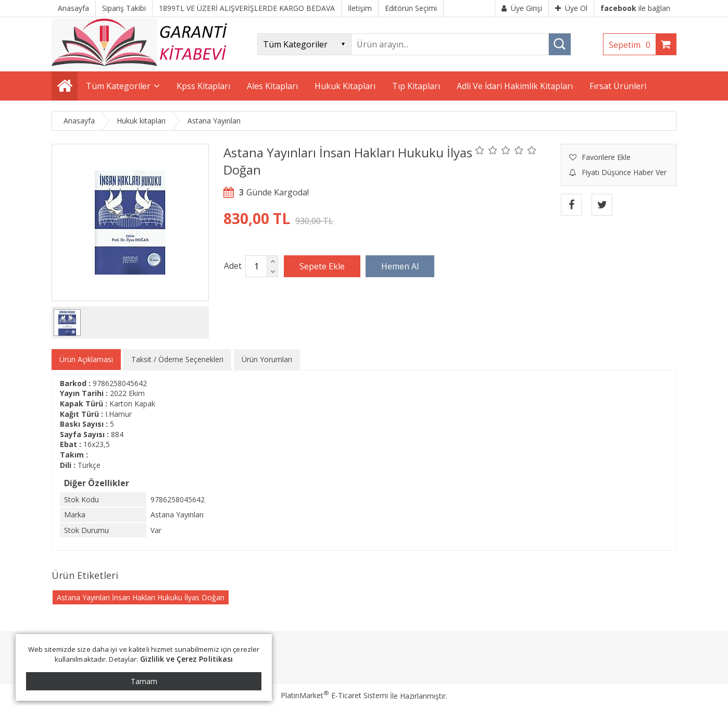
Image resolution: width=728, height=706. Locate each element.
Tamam (144, 681)
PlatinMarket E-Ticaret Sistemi (334, 695)
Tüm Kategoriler (118, 86)
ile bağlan (635, 8)
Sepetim (632, 45)
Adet (233, 266)
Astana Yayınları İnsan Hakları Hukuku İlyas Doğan (141, 597)
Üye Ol (571, 8)
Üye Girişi (522, 8)
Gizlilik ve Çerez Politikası (187, 659)
